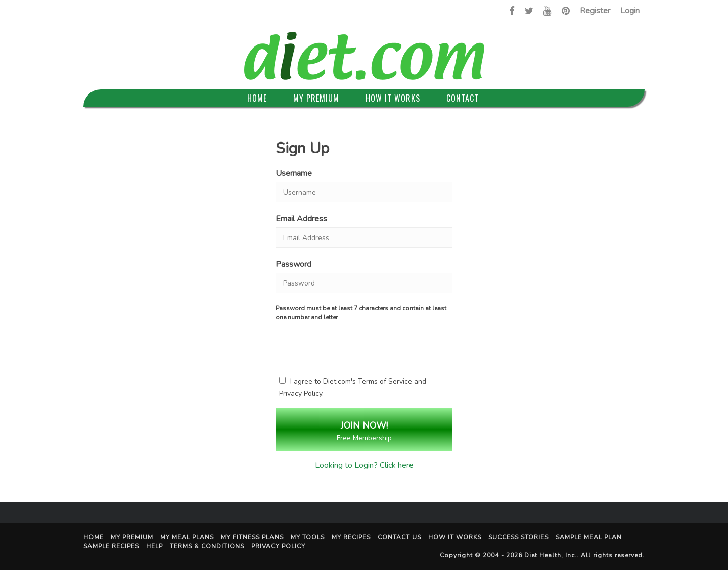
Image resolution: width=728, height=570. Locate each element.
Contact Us (399, 537)
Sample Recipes (111, 546)
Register (595, 11)
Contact (463, 98)
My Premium (316, 98)
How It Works (393, 98)
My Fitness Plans (252, 537)
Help (154, 546)
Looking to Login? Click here (364, 465)
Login (630, 11)
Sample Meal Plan (589, 537)
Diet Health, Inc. (551, 555)
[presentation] (364, 347)
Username (294, 173)
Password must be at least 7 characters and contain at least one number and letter (361, 313)
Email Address (301, 219)
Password (293, 264)
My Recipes (351, 537)
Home (257, 98)
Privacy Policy (301, 393)
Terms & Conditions (207, 546)
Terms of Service (385, 381)
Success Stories (518, 537)
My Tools (308, 537)
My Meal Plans (187, 537)
